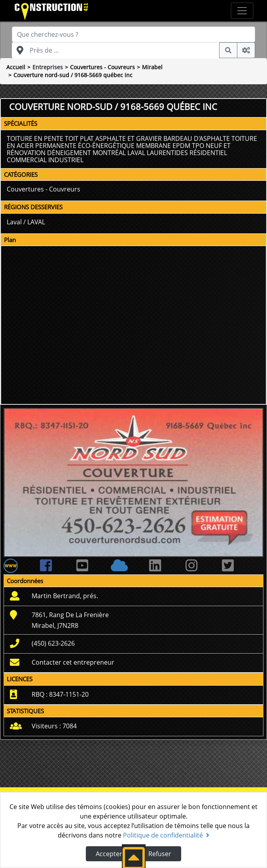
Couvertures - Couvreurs (102, 67)
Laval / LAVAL (26, 222)
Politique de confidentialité (166, 835)
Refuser (160, 854)
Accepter (109, 854)
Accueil (16, 67)
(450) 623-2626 (53, 643)
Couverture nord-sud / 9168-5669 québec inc (73, 75)
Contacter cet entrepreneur (73, 662)
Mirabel (152, 67)
